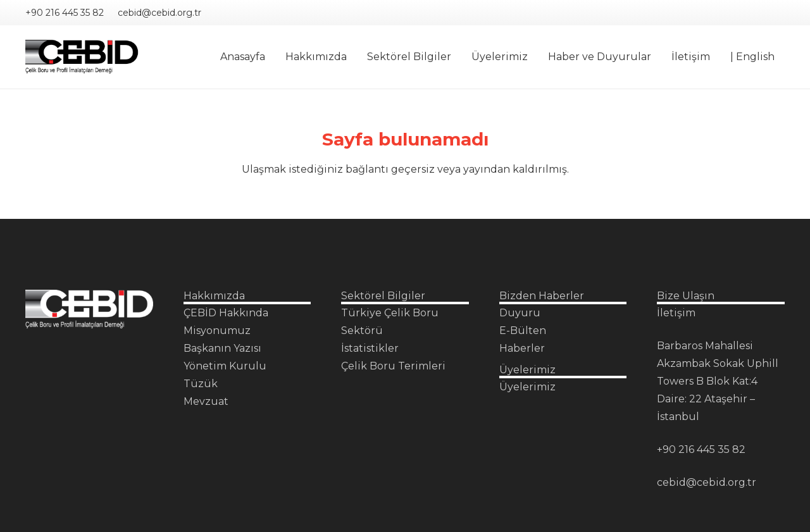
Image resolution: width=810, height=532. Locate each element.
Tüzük (201, 384)
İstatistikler (370, 348)
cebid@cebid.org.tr (707, 482)
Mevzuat (206, 401)
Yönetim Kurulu (225, 366)
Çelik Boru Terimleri (393, 366)
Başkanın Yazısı (222, 348)
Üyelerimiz (527, 387)
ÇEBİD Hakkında (226, 313)
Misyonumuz (217, 331)
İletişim (676, 313)
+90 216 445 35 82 (701, 449)
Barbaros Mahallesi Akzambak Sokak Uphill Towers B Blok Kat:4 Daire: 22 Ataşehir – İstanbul (718, 381)
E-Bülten (523, 331)
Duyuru (520, 313)
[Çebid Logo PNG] (82, 57)
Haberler (522, 348)
